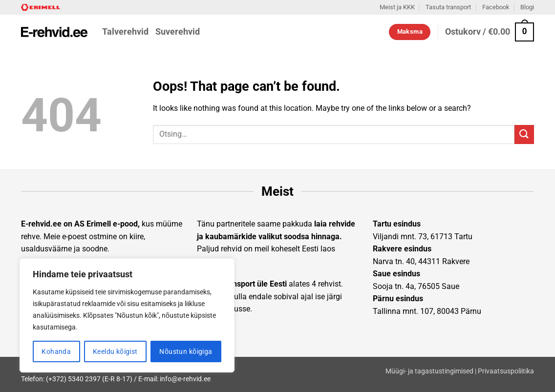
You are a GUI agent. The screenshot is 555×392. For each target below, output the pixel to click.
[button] (490, 32)
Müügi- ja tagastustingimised (429, 371)
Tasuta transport (448, 7)
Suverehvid (178, 32)
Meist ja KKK (397, 7)
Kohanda (56, 351)
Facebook (496, 7)
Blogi (527, 7)
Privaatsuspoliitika (506, 371)
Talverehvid (125, 32)
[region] (127, 315)
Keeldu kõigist (115, 351)
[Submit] (524, 134)
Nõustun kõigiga (186, 351)
